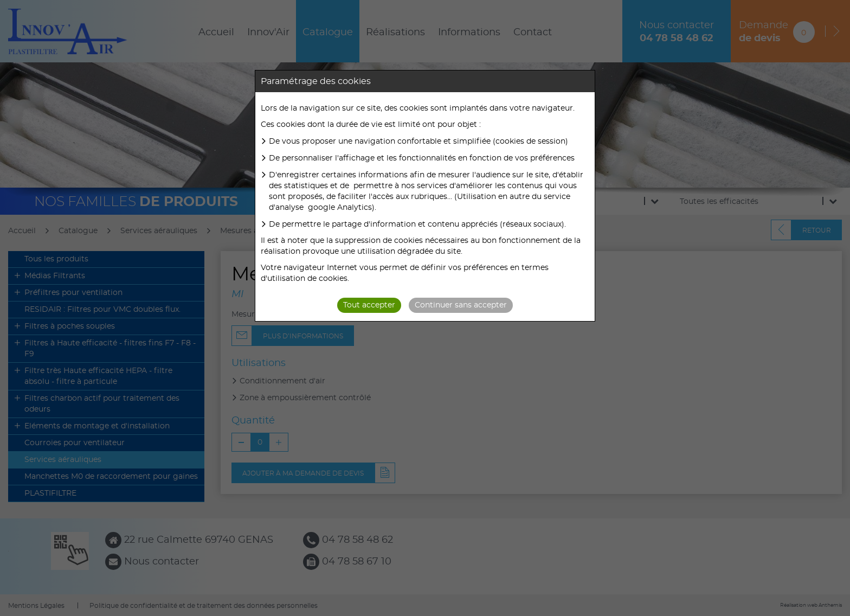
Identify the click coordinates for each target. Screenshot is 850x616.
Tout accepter (369, 305)
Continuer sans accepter (461, 305)
